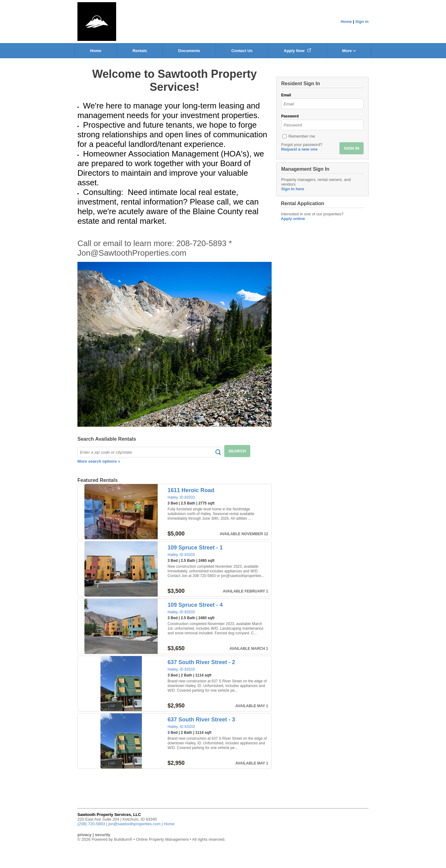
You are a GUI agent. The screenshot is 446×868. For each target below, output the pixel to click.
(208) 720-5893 (91, 824)
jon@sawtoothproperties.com (135, 824)
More (349, 51)
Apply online (293, 219)
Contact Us (242, 51)
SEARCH (237, 451)
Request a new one (300, 149)
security (103, 835)
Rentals (140, 51)
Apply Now (297, 51)
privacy (85, 835)
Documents (189, 51)
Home (346, 22)
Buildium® (123, 839)
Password (290, 116)
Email (286, 95)
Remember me (302, 136)
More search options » (99, 461)
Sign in (362, 22)
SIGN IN (352, 148)
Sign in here (293, 189)
